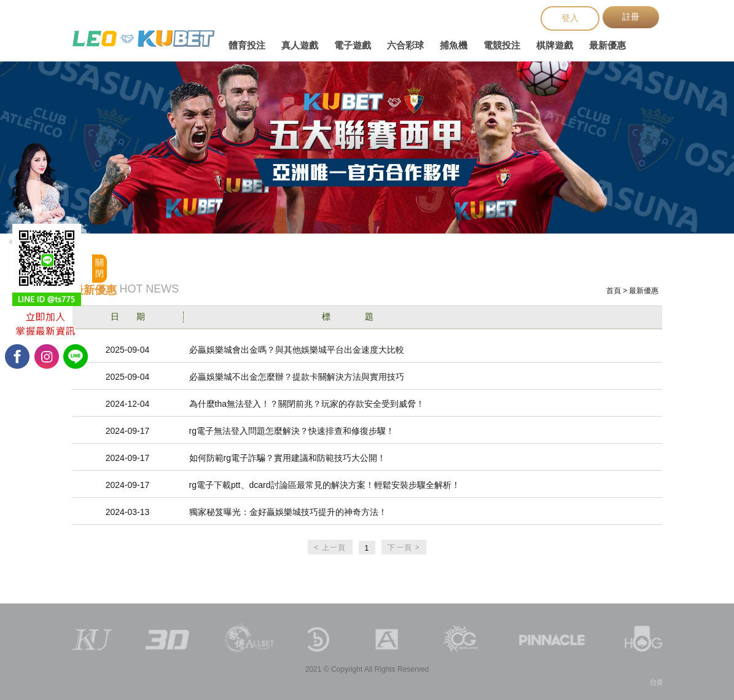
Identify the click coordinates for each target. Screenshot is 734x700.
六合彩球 (405, 45)
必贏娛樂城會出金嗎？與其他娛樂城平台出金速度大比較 (297, 350)
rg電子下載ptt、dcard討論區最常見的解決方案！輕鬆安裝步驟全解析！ (325, 485)
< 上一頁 (330, 548)
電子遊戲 (353, 45)
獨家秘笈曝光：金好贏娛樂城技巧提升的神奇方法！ (288, 512)
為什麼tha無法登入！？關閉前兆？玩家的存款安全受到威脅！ (307, 404)
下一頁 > (404, 548)
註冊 (631, 17)
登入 (570, 18)
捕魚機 (454, 45)
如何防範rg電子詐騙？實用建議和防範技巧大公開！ (287, 458)
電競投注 (502, 45)
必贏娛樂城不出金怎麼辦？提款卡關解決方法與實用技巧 (297, 377)
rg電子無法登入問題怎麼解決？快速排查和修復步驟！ (292, 431)
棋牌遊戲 (555, 45)
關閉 (100, 268)
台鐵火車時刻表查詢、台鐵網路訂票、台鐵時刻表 (143, 38)
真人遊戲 (300, 45)
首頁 (614, 291)
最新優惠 (607, 45)
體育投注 (247, 45)
